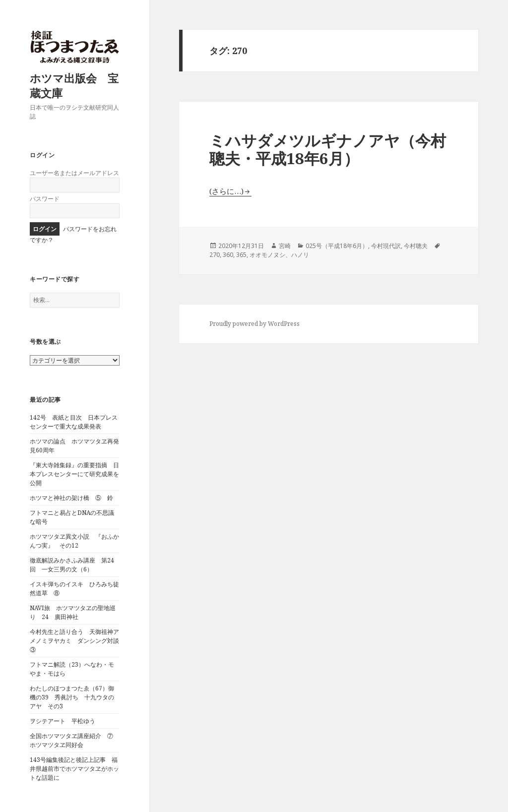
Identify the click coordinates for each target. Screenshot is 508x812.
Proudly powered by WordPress (254, 324)
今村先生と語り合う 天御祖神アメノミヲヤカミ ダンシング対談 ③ (77, 641)
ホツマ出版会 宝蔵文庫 (74, 85)
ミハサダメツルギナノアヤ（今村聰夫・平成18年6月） (328, 149)
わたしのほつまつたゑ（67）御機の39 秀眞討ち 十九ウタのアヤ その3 (72, 697)
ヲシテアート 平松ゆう (63, 721)
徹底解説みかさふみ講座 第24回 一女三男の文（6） (72, 565)
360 (228, 255)
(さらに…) (226, 191)
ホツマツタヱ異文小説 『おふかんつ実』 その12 (74, 541)
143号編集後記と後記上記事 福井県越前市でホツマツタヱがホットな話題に (74, 769)
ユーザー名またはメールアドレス (74, 173)
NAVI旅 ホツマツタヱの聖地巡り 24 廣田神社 (73, 612)
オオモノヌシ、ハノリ (279, 255)
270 (215, 255)
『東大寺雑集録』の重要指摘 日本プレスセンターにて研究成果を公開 (74, 474)
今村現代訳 (386, 246)
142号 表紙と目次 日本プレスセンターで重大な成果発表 (74, 422)
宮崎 (285, 246)
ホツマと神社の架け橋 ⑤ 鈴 (71, 498)
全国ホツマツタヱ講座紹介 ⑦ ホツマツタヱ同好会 (74, 740)
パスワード (45, 199)
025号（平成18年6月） (337, 246)
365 (241, 255)
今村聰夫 (416, 246)
